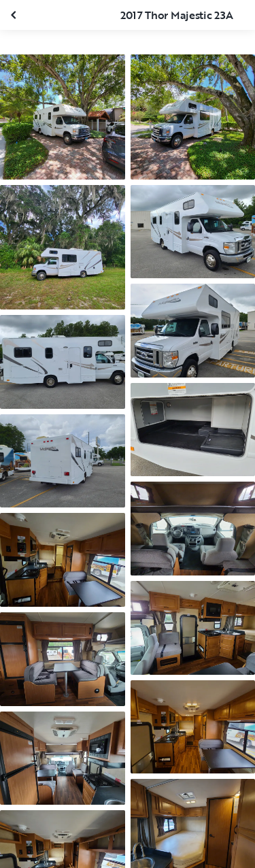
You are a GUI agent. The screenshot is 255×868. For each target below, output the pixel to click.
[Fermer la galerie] (15, 15)
